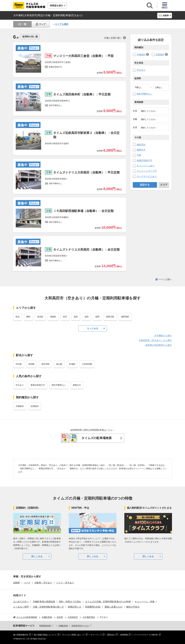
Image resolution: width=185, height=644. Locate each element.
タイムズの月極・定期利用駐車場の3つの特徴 (108, 602)
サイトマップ (96, 635)
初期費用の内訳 (93, 607)
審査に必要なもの (114, 607)
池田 (87, 317)
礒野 (97, 317)
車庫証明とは (74, 607)
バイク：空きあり (65, 583)
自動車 (17, 583)
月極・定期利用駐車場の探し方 (48, 607)
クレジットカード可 (147, 171)
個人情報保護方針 (21, 635)
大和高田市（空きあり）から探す (155, 340)
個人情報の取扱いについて (45, 635)
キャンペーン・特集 (145, 602)
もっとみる (93, 328)
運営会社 (111, 635)
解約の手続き (133, 607)
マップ (42, 24)
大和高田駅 (87, 364)
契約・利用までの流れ (70, 602)
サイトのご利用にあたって (74, 635)
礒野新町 (125, 317)
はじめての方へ (21, 602)
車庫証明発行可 (145, 160)
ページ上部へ (165, 279)
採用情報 (124, 635)
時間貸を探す (57, 6)
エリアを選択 (62, 24)
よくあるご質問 (21, 607)
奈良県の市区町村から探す (159, 345)
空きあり (141, 70)
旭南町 (53, 317)
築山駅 (59, 364)
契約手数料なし (145, 94)
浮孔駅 (19, 364)
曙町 (28, 317)
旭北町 (40, 317)
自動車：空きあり (43, 583)
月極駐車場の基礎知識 (44, 602)
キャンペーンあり (146, 166)
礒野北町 (110, 317)
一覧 (24, 24)
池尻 (76, 317)
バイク (27, 583)
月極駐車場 (63, 626)
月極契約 (141, 55)
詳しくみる (37, 556)
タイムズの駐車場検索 (97, 438)
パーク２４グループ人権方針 (146, 635)
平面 (139, 155)
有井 (65, 317)
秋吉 (18, 317)
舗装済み (141, 145)
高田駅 (32, 364)
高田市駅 (45, 364)
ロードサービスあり (147, 176)
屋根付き (141, 150)
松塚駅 (72, 364)
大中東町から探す (163, 336)
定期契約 (160, 55)
